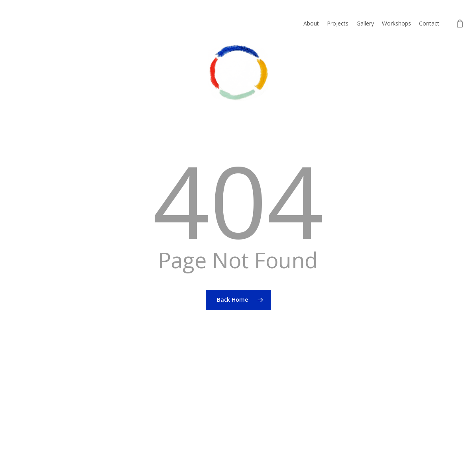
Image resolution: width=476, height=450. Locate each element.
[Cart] (460, 24)
